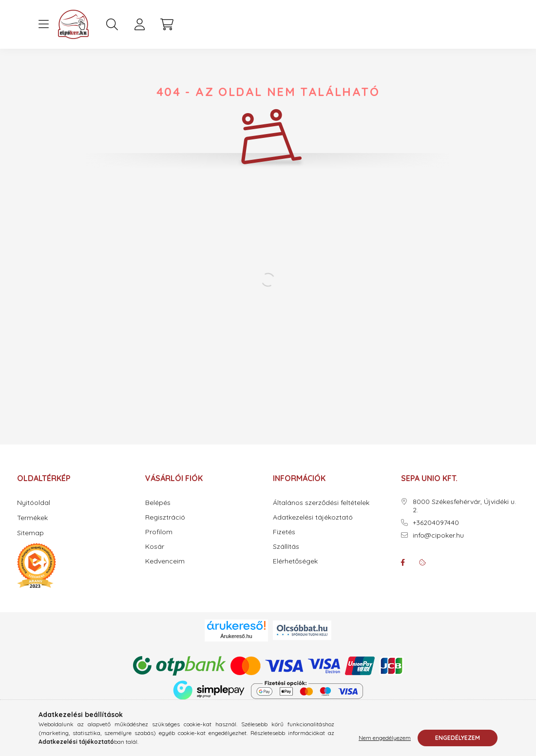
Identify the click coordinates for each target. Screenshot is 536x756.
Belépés (158, 503)
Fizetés (284, 532)
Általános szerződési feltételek (321, 503)
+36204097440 (436, 523)
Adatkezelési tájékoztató (313, 517)
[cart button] (167, 24)
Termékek (32, 518)
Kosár (155, 547)
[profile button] (139, 24)
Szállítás (286, 547)
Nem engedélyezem (385, 738)
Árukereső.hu (236, 636)
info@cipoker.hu (438, 535)
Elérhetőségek (295, 561)
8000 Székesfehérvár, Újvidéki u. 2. (464, 506)
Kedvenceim (165, 561)
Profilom (159, 532)
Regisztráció (165, 517)
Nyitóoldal (34, 503)
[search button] (112, 24)
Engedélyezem (458, 738)
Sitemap (30, 533)
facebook (403, 562)
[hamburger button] (43, 24)
